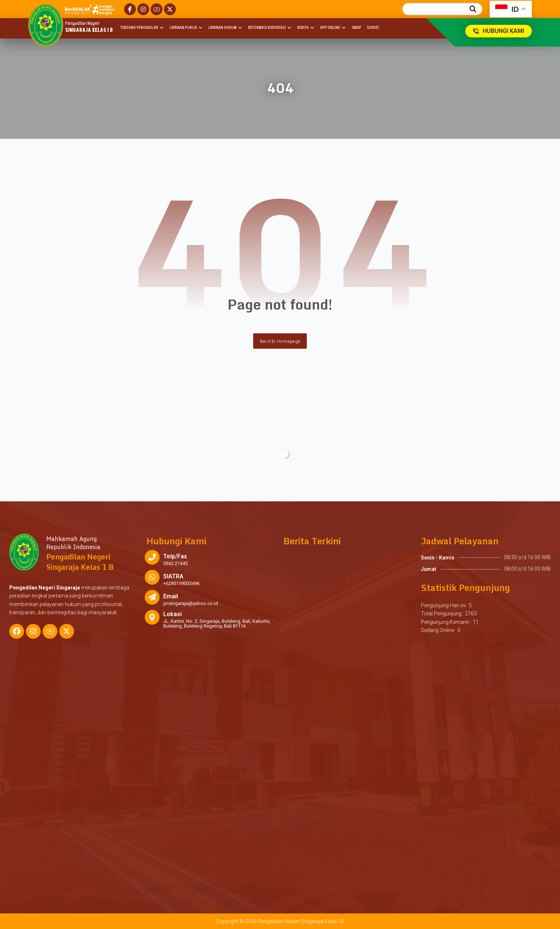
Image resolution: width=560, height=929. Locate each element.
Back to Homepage (280, 341)
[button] (130, 9)
